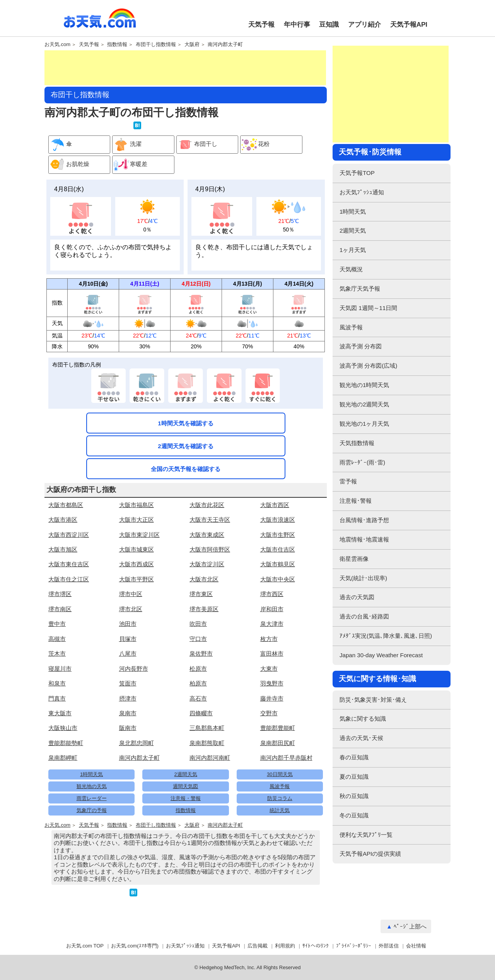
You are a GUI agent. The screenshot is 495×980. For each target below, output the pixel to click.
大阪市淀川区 (207, 564)
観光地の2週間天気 (364, 404)
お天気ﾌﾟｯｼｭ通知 (362, 192)
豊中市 (57, 624)
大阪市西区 (275, 505)
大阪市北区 (204, 579)
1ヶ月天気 (353, 250)
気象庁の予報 (92, 810)
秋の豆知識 (354, 796)
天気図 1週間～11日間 (368, 308)
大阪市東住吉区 (69, 564)
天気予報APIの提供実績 (370, 854)
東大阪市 (60, 713)
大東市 (269, 669)
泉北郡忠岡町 (137, 743)
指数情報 (117, 45)
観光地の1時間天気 (364, 385)
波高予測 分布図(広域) (368, 366)
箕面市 (128, 683)
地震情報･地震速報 (364, 539)
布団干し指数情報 (156, 45)
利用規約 (285, 946)
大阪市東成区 (207, 535)
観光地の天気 (92, 786)
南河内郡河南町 (210, 758)
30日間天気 (280, 774)
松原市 (198, 669)
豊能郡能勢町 (66, 743)
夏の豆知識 (354, 777)
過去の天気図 (357, 597)
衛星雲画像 (354, 559)
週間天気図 (185, 786)
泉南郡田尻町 (278, 743)
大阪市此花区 (207, 505)
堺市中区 (131, 594)
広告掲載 (258, 946)
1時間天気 (91, 774)
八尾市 (128, 654)
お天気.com (100, 22)
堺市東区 (201, 594)
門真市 (57, 698)
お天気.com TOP (85, 946)
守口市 (198, 639)
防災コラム (280, 798)
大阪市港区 (63, 520)
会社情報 (416, 946)
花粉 (255, 145)
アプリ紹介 (364, 25)
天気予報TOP (357, 173)
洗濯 (127, 145)
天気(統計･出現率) (363, 578)
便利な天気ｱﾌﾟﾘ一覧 (366, 835)
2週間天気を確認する (185, 446)
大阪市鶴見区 (278, 564)
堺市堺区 (60, 594)
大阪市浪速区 (278, 520)
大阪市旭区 (63, 549)
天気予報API (409, 25)
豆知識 (329, 25)
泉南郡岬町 (63, 758)
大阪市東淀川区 (139, 535)
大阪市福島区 (137, 505)
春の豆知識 (354, 757)
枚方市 (269, 639)
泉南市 (128, 713)
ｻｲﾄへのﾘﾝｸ (316, 946)
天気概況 (351, 269)
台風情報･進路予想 (364, 520)
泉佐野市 (201, 654)
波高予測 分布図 (361, 346)
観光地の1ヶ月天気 (364, 424)
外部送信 (389, 946)
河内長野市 (134, 669)
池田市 (128, 624)
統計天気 (280, 810)
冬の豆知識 (354, 815)
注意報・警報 (186, 798)
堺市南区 (60, 609)
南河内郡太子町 (225, 45)
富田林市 (272, 654)
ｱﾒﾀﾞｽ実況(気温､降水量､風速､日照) (386, 636)
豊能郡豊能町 (278, 728)
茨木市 (57, 654)
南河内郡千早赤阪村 (286, 758)
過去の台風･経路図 (364, 616)
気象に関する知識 (363, 719)
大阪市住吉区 (278, 549)
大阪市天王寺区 (210, 520)
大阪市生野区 (278, 535)
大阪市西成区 (137, 564)
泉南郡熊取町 (207, 743)
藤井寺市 (272, 698)
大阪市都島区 (66, 505)
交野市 (269, 713)
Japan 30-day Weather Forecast (381, 655)
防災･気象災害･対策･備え (373, 700)
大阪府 (192, 45)
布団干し (197, 145)
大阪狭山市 (63, 728)
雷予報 (348, 481)
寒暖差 (130, 165)
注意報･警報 (356, 501)
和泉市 (57, 683)
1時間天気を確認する (185, 423)
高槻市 (57, 639)
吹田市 (198, 624)
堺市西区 (272, 594)
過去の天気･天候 (361, 738)
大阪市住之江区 (69, 579)
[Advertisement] (185, 68)
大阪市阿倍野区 (210, 549)
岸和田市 (272, 609)
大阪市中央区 (278, 579)
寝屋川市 (60, 669)
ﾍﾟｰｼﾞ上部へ (410, 926)
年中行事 (297, 25)
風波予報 (280, 786)
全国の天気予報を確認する (186, 469)
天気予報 (261, 25)
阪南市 (128, 728)
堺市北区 (131, 609)
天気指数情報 (357, 443)
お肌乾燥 (69, 165)
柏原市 (198, 683)
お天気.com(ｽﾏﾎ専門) (135, 946)
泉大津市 (272, 624)
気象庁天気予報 (360, 289)
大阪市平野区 (137, 579)
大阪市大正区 (137, 520)
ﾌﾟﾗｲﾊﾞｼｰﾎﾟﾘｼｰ (354, 946)
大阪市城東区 (137, 549)
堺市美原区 (204, 609)
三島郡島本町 (207, 728)
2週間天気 (185, 774)
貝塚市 (128, 639)
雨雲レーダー (92, 798)
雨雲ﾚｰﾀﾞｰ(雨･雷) (362, 462)
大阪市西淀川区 (69, 535)
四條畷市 (201, 713)
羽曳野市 (272, 683)
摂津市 (128, 698)
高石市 (198, 698)
